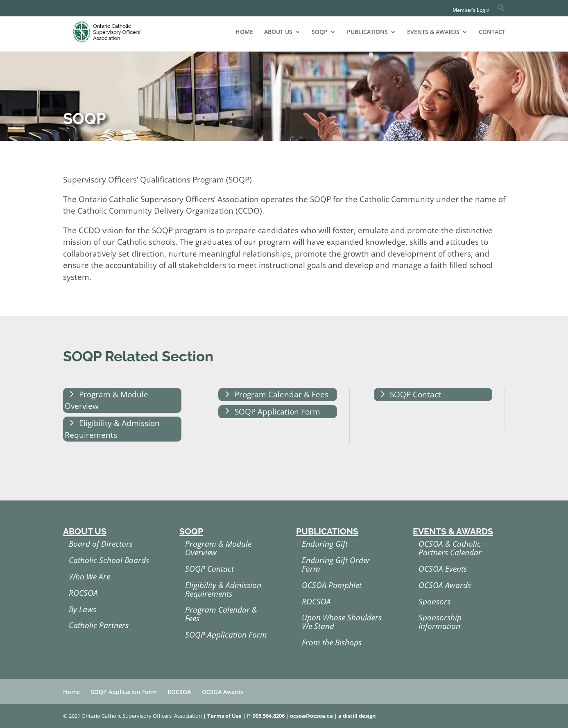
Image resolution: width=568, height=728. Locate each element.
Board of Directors (101, 544)
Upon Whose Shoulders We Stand (342, 622)
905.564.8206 (269, 716)
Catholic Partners (99, 625)
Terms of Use (224, 716)
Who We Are (89, 577)
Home (71, 692)
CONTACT (492, 32)
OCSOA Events (443, 569)
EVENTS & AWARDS (433, 32)
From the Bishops (332, 642)
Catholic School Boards (109, 560)
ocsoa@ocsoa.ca (311, 716)
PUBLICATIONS (367, 32)
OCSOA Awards (445, 585)
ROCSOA (83, 593)
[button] (501, 10)
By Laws (83, 609)
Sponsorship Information (440, 622)
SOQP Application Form (277, 412)
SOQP (320, 32)
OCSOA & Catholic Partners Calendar (450, 548)
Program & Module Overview (106, 400)
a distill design (357, 716)
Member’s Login (471, 11)
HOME (244, 32)
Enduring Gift (325, 544)
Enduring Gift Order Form (336, 565)
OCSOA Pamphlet (332, 585)
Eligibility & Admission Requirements (112, 429)
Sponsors (434, 602)
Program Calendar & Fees (282, 394)
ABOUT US (278, 32)
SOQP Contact (415, 394)
